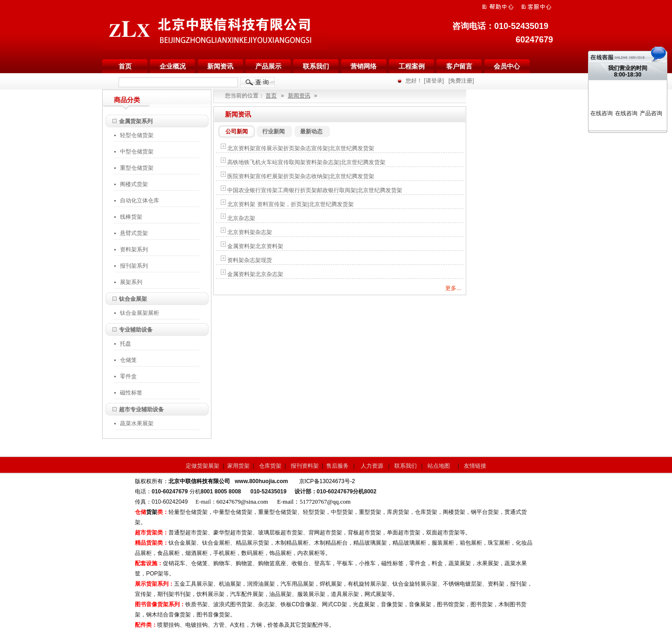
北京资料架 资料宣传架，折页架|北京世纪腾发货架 (290, 204)
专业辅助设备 (136, 330)
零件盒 (128, 376)
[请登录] (434, 81)
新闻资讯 (220, 66)
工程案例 (412, 66)
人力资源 (373, 466)
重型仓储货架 (140, 168)
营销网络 (364, 66)
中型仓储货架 (137, 152)
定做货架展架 (203, 466)
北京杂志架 (241, 218)
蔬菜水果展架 (137, 423)
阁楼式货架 (137, 184)
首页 (125, 66)
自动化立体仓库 (140, 201)
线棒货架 (131, 217)
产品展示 (268, 66)
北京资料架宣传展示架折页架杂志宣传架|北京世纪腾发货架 (301, 148)
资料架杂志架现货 (250, 260)
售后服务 (337, 466)
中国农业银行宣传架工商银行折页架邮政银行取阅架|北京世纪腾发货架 (315, 190)
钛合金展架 (133, 299)
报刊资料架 (305, 466)
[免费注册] (461, 81)
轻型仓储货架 (140, 135)
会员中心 (507, 66)
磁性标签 (131, 393)
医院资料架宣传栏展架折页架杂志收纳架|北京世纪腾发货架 (301, 176)
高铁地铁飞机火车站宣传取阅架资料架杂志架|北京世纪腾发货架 (306, 162)
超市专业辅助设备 (141, 409)
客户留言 (459, 66)
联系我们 (316, 66)
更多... (453, 288)
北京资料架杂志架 (250, 232)
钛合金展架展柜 (140, 313)
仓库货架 (271, 466)
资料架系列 (134, 249)
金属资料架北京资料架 (255, 246)
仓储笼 (128, 360)
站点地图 (439, 466)
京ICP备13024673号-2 (327, 481)
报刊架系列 (134, 266)
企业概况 (173, 66)
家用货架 (238, 466)
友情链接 (475, 466)
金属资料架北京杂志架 (255, 274)
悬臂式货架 (134, 233)
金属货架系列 (136, 121)
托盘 (126, 344)
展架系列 (131, 282)
